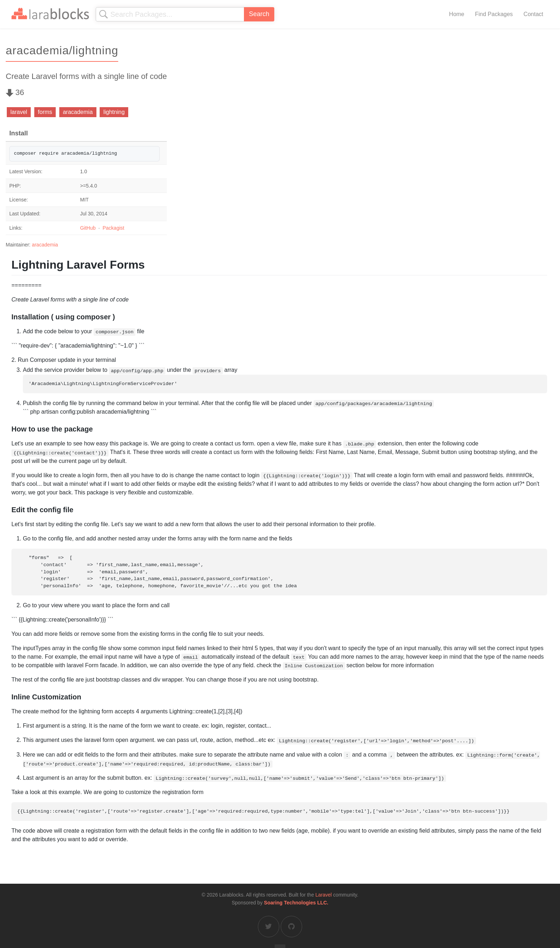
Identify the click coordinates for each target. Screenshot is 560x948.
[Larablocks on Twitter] (269, 927)
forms (45, 112)
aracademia (78, 112)
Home (457, 14)
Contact (533, 14)
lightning (114, 112)
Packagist (113, 228)
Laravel (324, 895)
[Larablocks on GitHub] (291, 927)
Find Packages (494, 14)
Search (259, 14)
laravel (19, 112)
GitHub (88, 228)
